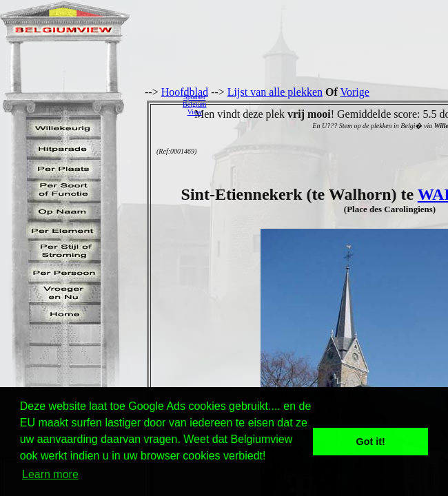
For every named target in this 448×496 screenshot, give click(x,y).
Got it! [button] (371, 442)
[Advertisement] (331, 104)
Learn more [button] (50, 474)
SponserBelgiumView (194, 104)
